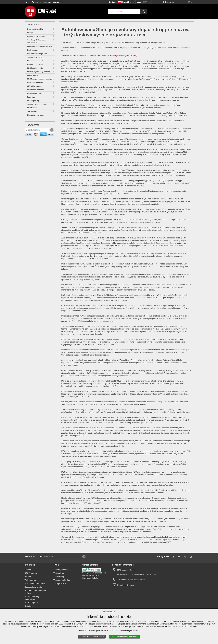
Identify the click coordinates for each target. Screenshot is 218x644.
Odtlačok (29, 606)
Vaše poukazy (60, 584)
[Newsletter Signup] (52, 131)
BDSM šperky (32, 108)
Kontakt (112, 2)
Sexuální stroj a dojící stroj (37, 54)
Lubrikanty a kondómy (36, 36)
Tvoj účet (58, 565)
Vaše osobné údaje (62, 580)
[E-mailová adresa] (37, 131)
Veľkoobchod (30, 580)
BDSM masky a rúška (35, 68)
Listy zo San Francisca (35, 115)
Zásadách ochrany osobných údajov (123, 630)
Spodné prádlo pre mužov (37, 104)
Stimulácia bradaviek (35, 61)
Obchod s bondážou (35, 64)
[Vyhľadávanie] (144, 11)
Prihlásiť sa (168, 2)
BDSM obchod (31, 573)
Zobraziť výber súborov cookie (92, 637)
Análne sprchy (33, 75)
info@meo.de (129, 585)
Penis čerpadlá (33, 50)
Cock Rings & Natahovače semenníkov (37, 41)
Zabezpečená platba (34, 587)
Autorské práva (31, 603)
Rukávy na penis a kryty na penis (40, 46)
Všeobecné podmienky (35, 584)
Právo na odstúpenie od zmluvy (35, 592)
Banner (28, 577)
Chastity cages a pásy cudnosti (39, 72)
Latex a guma (32, 97)
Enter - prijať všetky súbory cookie (125, 637)
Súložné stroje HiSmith (36, 57)
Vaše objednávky (61, 570)
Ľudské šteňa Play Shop (36, 93)
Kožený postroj (33, 101)
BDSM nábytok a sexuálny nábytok (40, 79)
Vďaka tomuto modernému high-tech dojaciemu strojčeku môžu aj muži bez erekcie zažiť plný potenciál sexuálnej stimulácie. (113, 42)
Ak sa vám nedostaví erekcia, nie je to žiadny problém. (84, 97)
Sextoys (30, 33)
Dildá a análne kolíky (35, 29)
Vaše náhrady (60, 573)
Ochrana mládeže (90, 578)
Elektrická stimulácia (35, 82)
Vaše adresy (59, 577)
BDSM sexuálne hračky (36, 90)
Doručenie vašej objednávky (32, 598)
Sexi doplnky (32, 111)
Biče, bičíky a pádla (34, 86)
